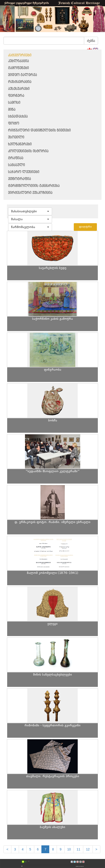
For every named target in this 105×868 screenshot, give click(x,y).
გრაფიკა (16, 158)
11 (78, 849)
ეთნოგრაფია (20, 179)
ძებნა (91, 41)
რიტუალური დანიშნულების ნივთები (39, 130)
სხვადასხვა (18, 117)
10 (69, 849)
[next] (96, 849)
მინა (12, 110)
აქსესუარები (19, 89)
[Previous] (7, 849)
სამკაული (17, 165)
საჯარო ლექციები (24, 172)
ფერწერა (16, 96)
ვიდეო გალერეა (23, 75)
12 (88, 849)
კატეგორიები (20, 55)
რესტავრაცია (20, 82)
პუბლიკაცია (19, 61)
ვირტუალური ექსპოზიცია (30, 193)
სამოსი (14, 103)
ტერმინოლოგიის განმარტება (34, 186)
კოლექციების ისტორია (28, 151)
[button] (30, 211)
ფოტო (14, 123)
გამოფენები (19, 68)
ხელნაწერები (20, 144)
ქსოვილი (16, 137)
